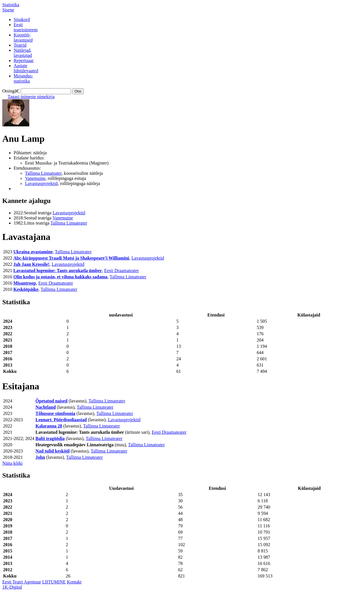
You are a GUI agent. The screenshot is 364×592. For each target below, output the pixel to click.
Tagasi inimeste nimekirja (31, 97)
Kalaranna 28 (49, 426)
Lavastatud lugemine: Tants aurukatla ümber (58, 271)
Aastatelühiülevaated (26, 68)
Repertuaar (24, 60)
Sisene (8, 10)
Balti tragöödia (50, 438)
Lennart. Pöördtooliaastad (61, 420)
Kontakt (74, 582)
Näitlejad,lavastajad (23, 53)
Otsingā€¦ (11, 91)
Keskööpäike (26, 289)
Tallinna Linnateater (43, 173)
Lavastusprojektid (41, 183)
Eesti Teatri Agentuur (22, 582)
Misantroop (25, 283)
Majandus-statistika (23, 78)
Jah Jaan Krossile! (31, 264)
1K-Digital (12, 587)
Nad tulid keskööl (53, 451)
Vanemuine (35, 178)
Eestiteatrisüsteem (26, 27)
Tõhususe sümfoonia (55, 413)
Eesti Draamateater (121, 271)
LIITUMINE (54, 582)
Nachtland (46, 407)
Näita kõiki (13, 463)
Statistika (11, 5)
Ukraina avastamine (33, 252)
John (40, 457)
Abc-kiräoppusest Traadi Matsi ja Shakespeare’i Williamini (71, 258)
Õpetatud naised (51, 401)
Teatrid (20, 45)
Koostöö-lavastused (23, 37)
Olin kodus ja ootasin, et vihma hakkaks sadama (60, 277)
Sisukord (22, 19)
